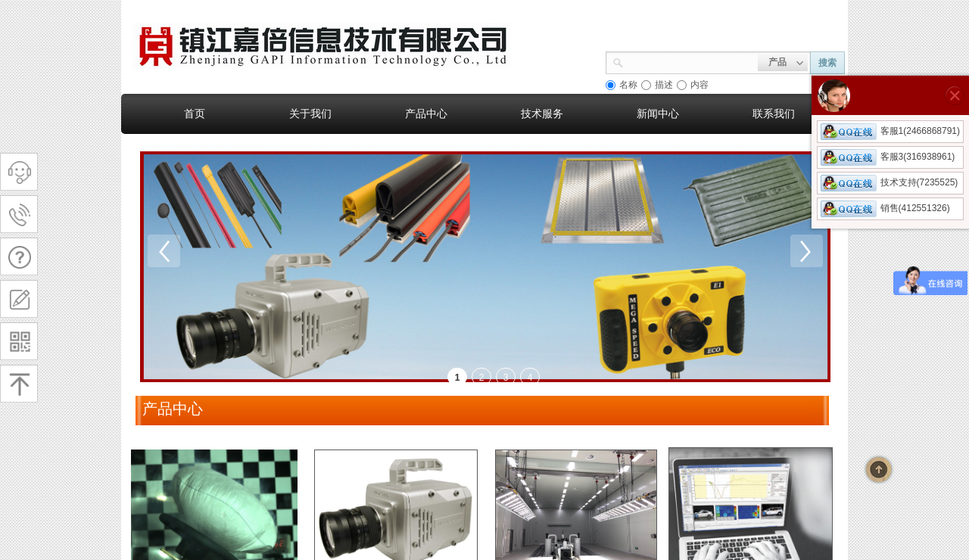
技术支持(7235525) (890, 182)
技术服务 (542, 114)
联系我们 (774, 114)
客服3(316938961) (888, 157)
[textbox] (691, 61)
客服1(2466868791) (890, 131)
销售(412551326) (885, 208)
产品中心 (426, 114)
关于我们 (310, 114)
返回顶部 (879, 469)
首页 (195, 114)
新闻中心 (658, 114)
